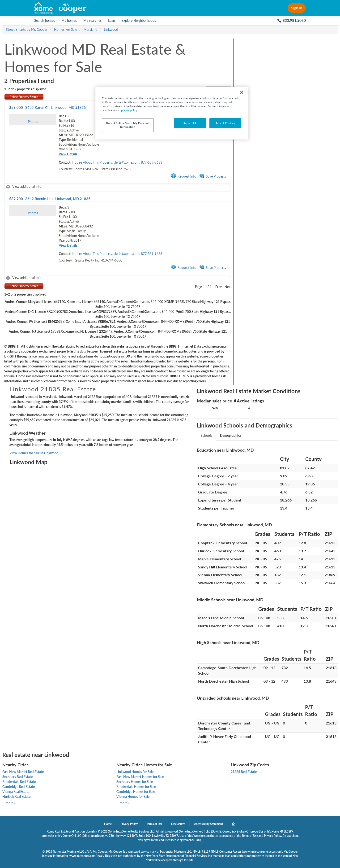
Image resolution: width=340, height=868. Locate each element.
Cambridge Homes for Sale (136, 792)
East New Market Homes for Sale (140, 777)
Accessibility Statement (208, 824)
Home (108, 824)
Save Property (213, 176)
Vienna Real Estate (16, 792)
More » (11, 803)
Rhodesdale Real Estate (19, 782)
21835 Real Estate (244, 772)
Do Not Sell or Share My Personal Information (128, 125)
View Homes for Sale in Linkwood (34, 453)
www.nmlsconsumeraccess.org (262, 852)
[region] (172, 113)
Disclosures (178, 824)
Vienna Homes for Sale (133, 796)
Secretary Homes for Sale (135, 782)
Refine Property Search (24, 97)
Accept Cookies (225, 123)
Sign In (297, 8)
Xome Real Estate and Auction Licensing (72, 831)
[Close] (242, 92)
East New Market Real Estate (23, 772)
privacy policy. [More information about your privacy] (130, 110)
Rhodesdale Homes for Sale (136, 787)
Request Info (184, 176)
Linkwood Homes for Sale (135, 772)
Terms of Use (154, 824)
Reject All (190, 123)
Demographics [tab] (231, 435)
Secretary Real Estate (17, 777)
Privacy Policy (129, 824)
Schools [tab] (206, 435)
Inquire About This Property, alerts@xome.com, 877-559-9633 (117, 162)
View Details (68, 154)
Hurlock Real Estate (16, 796)
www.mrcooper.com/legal (86, 856)
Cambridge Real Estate (19, 787)
